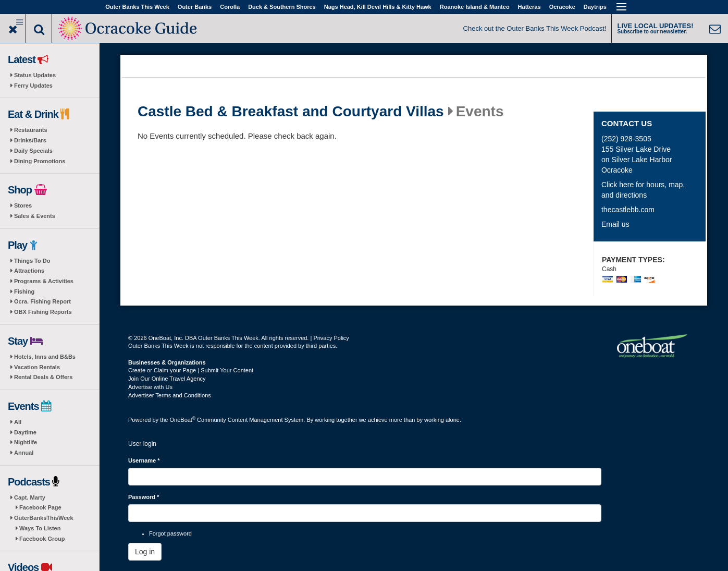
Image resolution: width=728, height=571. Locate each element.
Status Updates (35, 75)
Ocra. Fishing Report (42, 301)
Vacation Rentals (37, 367)
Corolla (230, 7)
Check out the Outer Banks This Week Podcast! (535, 28)
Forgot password (170, 533)
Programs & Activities (44, 281)
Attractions (29, 271)
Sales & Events (35, 216)
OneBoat (183, 420)
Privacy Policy (331, 338)
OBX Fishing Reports (43, 312)
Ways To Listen (40, 528)
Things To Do (32, 261)
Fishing (24, 291)
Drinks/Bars (30, 140)
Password (144, 497)
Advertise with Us (150, 387)
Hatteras (529, 7)
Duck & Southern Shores (282, 7)
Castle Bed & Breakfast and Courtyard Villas (291, 112)
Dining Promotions (40, 161)
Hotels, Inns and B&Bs (45, 357)
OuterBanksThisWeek (44, 518)
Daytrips (595, 7)
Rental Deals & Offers (43, 377)
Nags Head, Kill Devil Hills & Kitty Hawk (378, 7)
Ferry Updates (33, 86)
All (18, 422)
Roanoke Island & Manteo (475, 7)
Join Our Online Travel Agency (167, 379)
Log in (145, 552)
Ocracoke (562, 7)
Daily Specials (33, 151)
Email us (615, 224)
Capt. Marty (30, 497)
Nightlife (26, 442)
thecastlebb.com (628, 210)
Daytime (25, 432)
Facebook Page (40, 507)
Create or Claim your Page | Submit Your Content (191, 370)
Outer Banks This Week (137, 7)
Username (144, 460)
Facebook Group (42, 539)
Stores (23, 205)
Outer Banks (195, 7)
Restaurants (31, 130)
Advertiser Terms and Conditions (170, 395)
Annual (24, 453)
